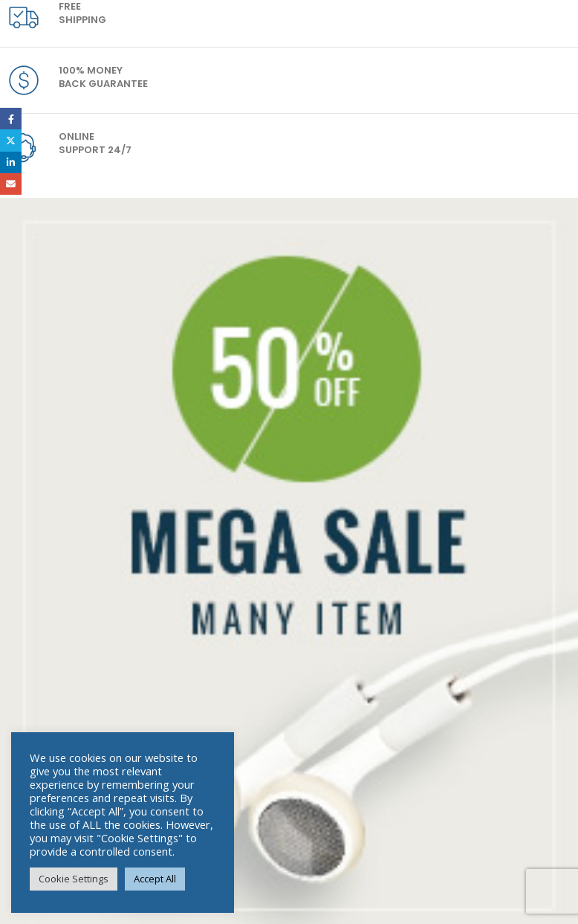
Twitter (11, 140)
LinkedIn (11, 162)
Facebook (11, 119)
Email (11, 184)
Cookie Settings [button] (74, 879)
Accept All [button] (155, 879)
